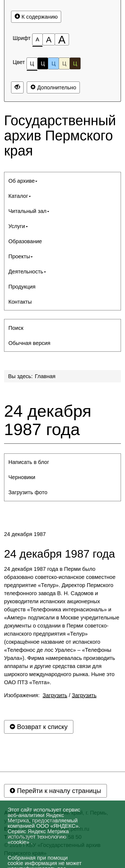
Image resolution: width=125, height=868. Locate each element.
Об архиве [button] (23, 181)
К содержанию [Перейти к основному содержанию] (36, 17)
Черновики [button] (22, 477)
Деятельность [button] (27, 272)
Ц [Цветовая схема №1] (32, 65)
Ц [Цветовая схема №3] (53, 63)
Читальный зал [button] (29, 211)
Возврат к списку (39, 727)
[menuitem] (62, 181)
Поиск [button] (16, 328)
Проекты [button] (21, 256)
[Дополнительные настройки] (17, 87)
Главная (45, 376)
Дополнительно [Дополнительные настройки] (53, 87)
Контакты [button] (20, 302)
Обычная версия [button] (29, 343)
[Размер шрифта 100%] (37, 39)
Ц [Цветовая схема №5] (75, 63)
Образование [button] (25, 241)
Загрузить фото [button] (28, 492)
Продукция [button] (22, 287)
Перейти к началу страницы (55, 791)
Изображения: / (50, 695)
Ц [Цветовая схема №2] (43, 63)
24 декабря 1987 (25, 534)
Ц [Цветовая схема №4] (64, 63)
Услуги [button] (18, 226)
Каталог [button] (20, 196)
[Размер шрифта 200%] (62, 39)
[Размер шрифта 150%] (49, 39)
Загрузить (55, 695)
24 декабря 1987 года (48, 420)
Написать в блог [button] (29, 462)
